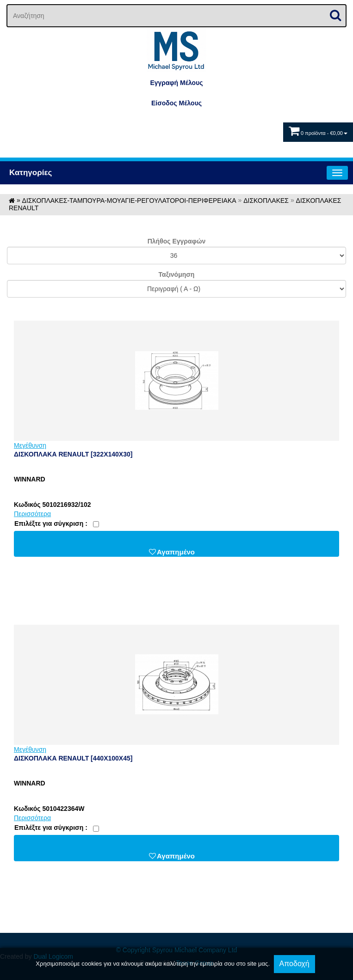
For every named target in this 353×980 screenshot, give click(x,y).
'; (176, 256)
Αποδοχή (294, 964)
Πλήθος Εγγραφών (177, 241)
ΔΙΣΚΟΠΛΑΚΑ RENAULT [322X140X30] (73, 454)
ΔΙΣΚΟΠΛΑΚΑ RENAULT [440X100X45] (73, 758)
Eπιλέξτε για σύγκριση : (51, 523)
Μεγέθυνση (30, 445)
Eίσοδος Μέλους (176, 103)
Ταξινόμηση (177, 274)
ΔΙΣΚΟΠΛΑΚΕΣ (266, 201)
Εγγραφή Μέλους (176, 83)
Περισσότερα (32, 514)
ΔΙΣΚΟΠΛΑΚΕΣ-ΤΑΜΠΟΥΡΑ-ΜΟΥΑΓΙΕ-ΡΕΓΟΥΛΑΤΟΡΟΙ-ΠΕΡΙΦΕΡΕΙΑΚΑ (129, 201)
